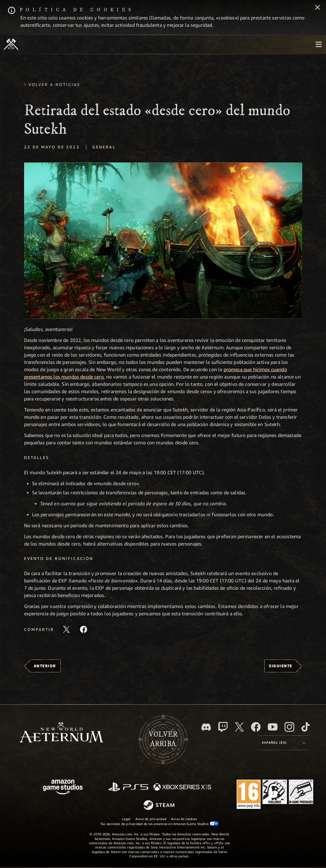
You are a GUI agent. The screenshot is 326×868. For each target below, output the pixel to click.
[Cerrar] (317, 8)
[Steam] (160, 806)
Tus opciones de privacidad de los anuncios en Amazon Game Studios (160, 824)
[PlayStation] (128, 787)
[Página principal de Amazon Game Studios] (63, 788)
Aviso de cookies (184, 819)
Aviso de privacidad (151, 819)
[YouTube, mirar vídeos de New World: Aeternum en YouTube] (273, 727)
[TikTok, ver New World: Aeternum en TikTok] (306, 727)
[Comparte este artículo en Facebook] (84, 629)
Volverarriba (163, 739)
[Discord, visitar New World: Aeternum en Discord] (206, 727)
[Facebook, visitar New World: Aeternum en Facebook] (256, 727)
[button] (163, 241)
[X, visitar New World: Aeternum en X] (239, 727)
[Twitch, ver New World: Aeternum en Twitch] (223, 727)
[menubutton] (319, 44)
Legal (126, 819)
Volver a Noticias (54, 84)
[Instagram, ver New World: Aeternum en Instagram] (289, 727)
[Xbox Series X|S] (182, 787)
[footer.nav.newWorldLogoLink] (61, 733)
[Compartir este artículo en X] (66, 629)
